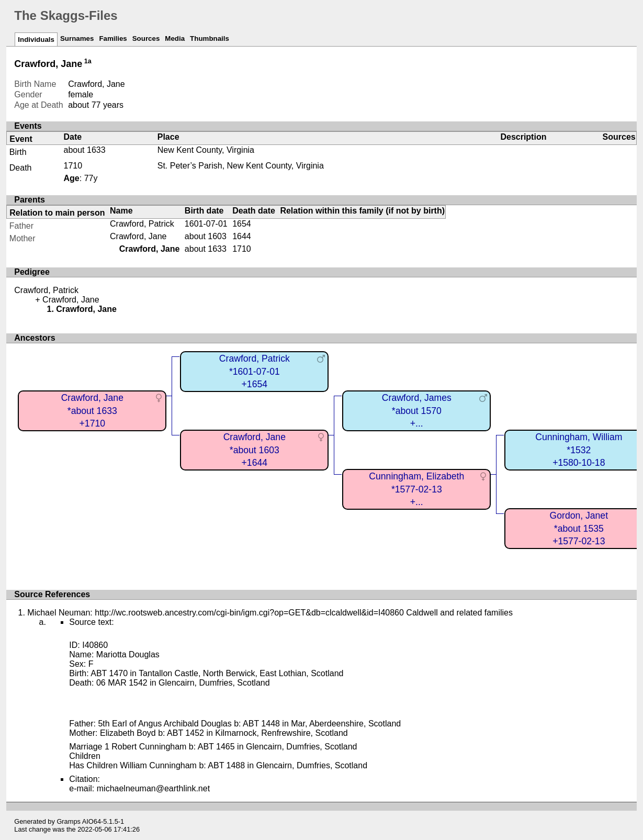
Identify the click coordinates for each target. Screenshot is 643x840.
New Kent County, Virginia (206, 150)
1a (88, 61)
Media (175, 38)
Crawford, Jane (138, 236)
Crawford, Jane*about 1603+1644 (255, 450)
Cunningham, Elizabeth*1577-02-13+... (416, 489)
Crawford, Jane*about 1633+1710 (92, 411)
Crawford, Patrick (142, 224)
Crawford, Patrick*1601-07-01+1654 (255, 371)
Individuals (36, 40)
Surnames (77, 38)
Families (113, 38)
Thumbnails (210, 38)
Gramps (69, 821)
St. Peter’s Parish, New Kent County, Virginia (241, 166)
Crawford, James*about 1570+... (417, 411)
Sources (146, 38)
